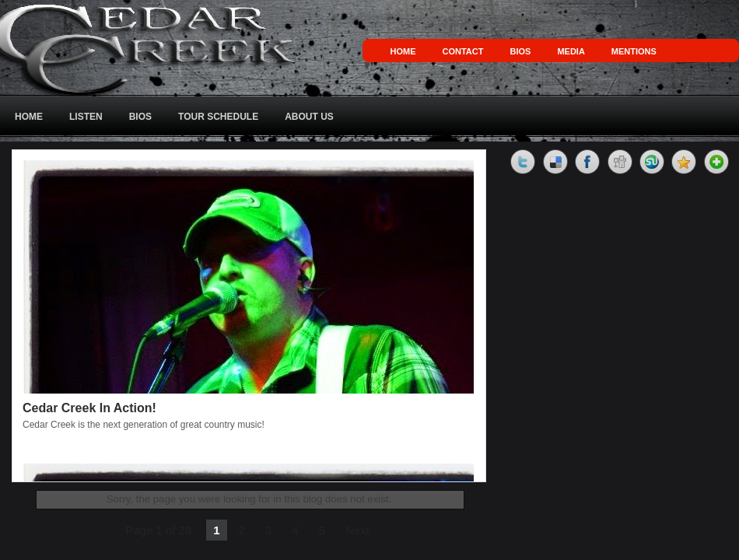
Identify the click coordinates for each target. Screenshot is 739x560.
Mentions (634, 51)
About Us (309, 117)
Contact (463, 51)
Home (403, 51)
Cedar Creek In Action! (89, 408)
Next (357, 530)
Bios (520, 51)
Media (571, 51)
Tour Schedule (218, 117)
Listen (86, 117)
